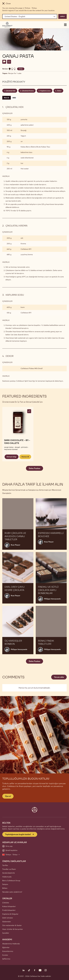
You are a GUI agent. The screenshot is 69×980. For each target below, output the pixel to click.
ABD (14, 98)
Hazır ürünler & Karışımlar (13, 929)
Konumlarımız (8, 951)
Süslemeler (7, 922)
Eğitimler (6, 947)
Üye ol (8, 796)
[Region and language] (30, 16)
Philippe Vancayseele (52, 599)
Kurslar (5, 955)
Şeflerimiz (6, 959)
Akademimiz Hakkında (11, 944)
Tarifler (5, 865)
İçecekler (6, 933)
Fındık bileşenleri (9, 910)
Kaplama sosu (45, 91)
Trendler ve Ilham (9, 869)
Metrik (7, 98)
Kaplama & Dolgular (10, 914)
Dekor (59, 91)
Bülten (5, 888)
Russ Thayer (15, 545)
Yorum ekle (59, 677)
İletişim (5, 884)
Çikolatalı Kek (11, 91)
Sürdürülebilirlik (8, 873)
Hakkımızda (7, 877)
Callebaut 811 (26, 249)
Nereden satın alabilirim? (12, 892)
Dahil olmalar (8, 918)
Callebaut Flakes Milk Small (32, 368)
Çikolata (6, 903)
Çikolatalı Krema (28, 91)
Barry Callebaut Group (11, 881)
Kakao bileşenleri (9, 906)
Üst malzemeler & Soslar (12, 925)
